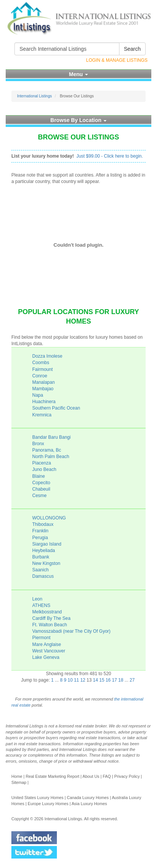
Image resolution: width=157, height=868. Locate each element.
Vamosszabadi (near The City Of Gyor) (71, 631)
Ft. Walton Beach (50, 625)
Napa (38, 395)
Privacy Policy (127, 776)
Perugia (40, 538)
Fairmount (42, 369)
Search (132, 49)
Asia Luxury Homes (89, 804)
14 (95, 680)
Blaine (38, 476)
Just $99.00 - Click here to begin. (109, 156)
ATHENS (41, 605)
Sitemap (19, 782)
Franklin (40, 531)
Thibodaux (43, 524)
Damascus (43, 576)
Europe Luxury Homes (48, 804)
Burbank (41, 557)
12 (83, 680)
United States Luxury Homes (37, 798)
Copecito (41, 483)
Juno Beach (44, 469)
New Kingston (46, 563)
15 (102, 680)
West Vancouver (49, 651)
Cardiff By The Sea (51, 618)
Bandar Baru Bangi (51, 437)
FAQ (107, 776)
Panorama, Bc (47, 450)
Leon (37, 599)
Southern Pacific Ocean (56, 408)
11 (76, 680)
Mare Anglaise (47, 644)
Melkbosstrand (47, 612)
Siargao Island (47, 544)
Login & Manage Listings (117, 60)
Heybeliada (44, 551)
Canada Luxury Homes (88, 798)
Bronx (38, 444)
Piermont (41, 638)
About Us (91, 776)
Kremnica (42, 415)
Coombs (41, 363)
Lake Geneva (46, 657)
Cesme (39, 496)
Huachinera (44, 402)
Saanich (40, 570)
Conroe (40, 376)
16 (108, 680)
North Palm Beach (51, 457)
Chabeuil (41, 489)
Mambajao (43, 389)
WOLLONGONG (49, 518)
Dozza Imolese (47, 356)
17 (114, 680)
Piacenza (42, 463)
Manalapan (43, 382)
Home (17, 776)
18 (121, 680)
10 (70, 680)
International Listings (35, 96)
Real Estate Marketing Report (53, 776)
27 (132, 680)
